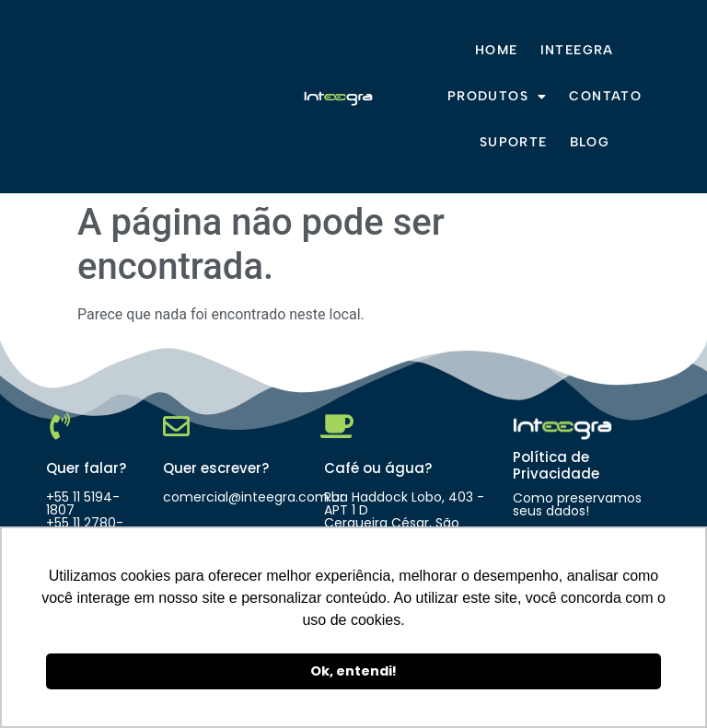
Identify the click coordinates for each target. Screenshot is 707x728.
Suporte (514, 142)
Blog (590, 142)
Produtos (498, 97)
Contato (605, 96)
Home (497, 50)
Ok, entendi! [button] (353, 671)
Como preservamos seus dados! (577, 504)
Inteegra (577, 50)
